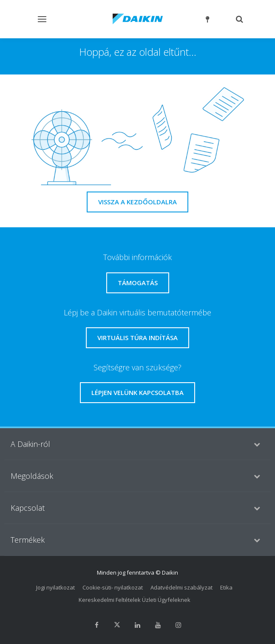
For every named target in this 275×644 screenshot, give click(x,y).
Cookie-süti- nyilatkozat (113, 587)
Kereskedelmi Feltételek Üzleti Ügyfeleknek (135, 600)
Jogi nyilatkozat (55, 587)
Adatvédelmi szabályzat (181, 587)
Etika (226, 587)
